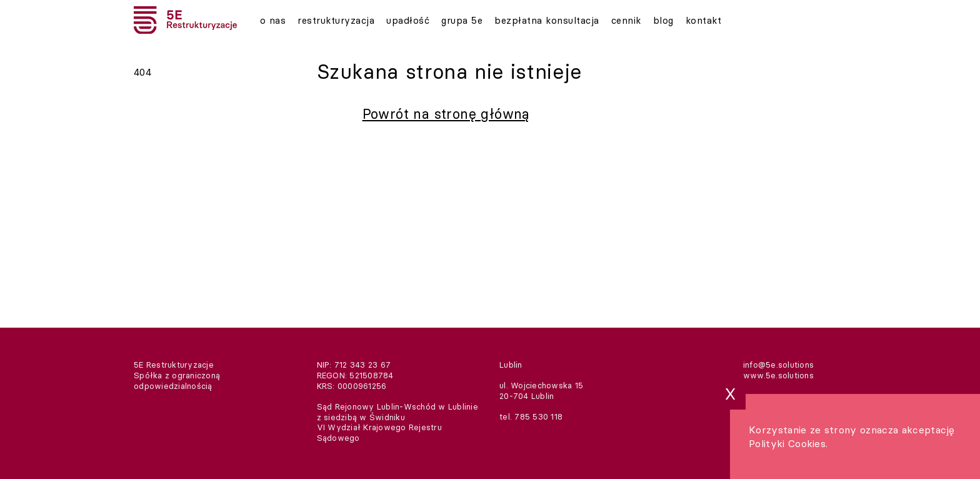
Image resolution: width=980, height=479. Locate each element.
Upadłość (403, 20)
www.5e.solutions (778, 375)
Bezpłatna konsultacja (538, 20)
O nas (272, 20)
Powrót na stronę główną (446, 114)
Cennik (615, 20)
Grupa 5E (456, 20)
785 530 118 (538, 416)
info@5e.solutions (778, 365)
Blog (651, 20)
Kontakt (690, 20)
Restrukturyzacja (334, 20)
